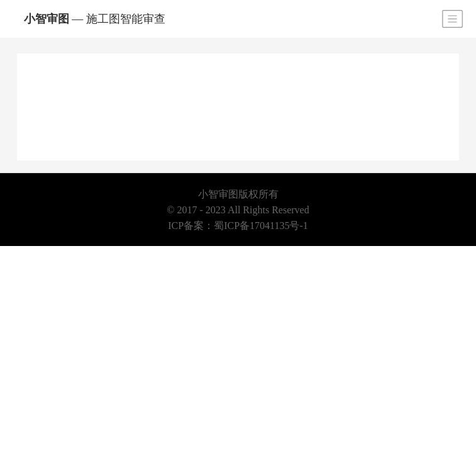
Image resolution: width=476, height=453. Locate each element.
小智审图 (95, 19)
